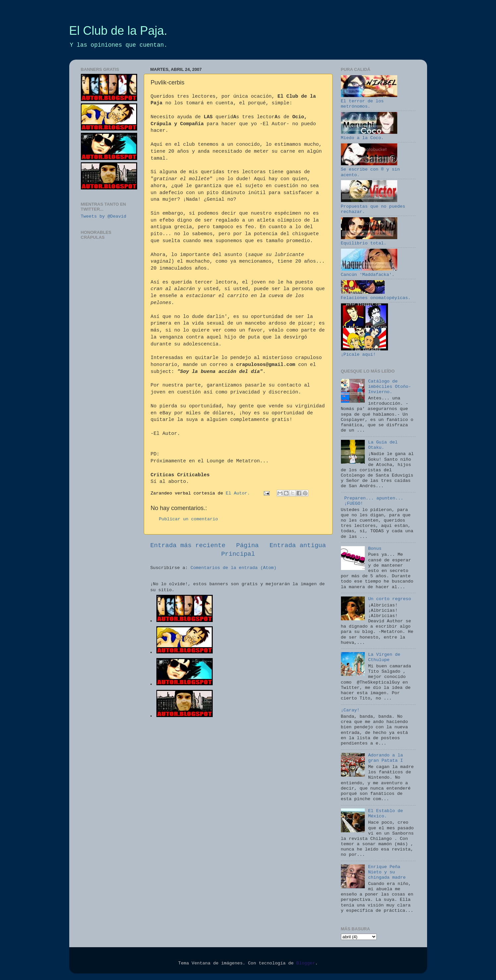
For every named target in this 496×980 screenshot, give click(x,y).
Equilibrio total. (369, 241)
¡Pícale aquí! (364, 352)
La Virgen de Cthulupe (384, 657)
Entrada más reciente (188, 545)
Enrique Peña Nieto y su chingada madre (387, 872)
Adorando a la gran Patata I (386, 758)
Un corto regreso (390, 599)
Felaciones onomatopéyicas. (376, 295)
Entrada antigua (298, 545)
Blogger (306, 963)
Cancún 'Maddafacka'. (369, 272)
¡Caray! (350, 710)
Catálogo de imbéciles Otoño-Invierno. (390, 387)
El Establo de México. (386, 814)
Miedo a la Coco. (369, 135)
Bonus (375, 549)
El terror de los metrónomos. (369, 101)
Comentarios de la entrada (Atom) (233, 568)
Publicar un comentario (189, 519)
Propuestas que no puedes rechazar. (373, 206)
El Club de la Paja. (118, 31)
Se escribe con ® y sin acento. (370, 169)
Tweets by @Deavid (104, 216)
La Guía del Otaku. (383, 445)
